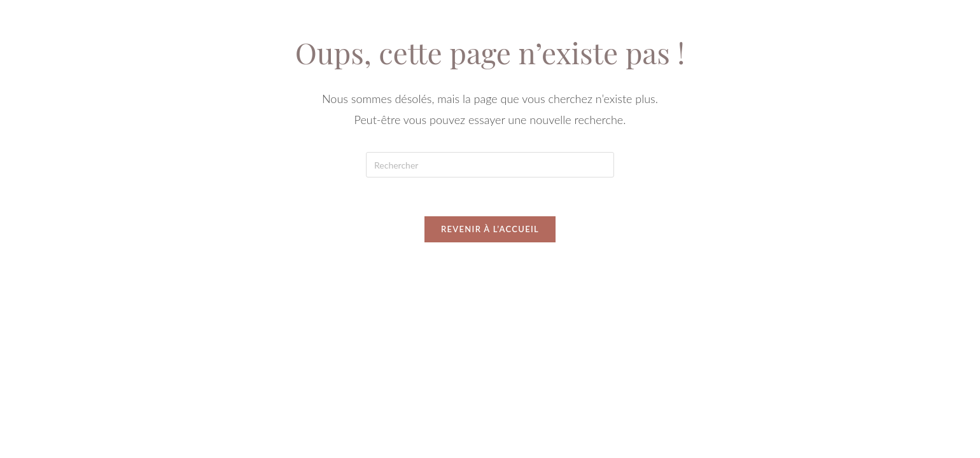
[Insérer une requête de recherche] (490, 165)
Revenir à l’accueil (490, 229)
